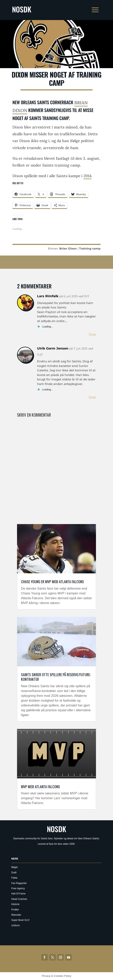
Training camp (90, 249)
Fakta (14, 878)
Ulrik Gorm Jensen (53, 348)
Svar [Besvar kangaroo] (92, 334)
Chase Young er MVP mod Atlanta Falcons (52, 582)
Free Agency (18, 888)
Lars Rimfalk (48, 296)
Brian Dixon (68, 249)
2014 (87, 176)
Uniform (15, 925)
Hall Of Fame (18, 894)
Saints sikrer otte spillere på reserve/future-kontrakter (56, 677)
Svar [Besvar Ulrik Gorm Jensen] (92, 397)
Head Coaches (19, 899)
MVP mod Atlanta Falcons (40, 787)
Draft (14, 873)
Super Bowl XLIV (20, 920)
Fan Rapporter (19, 883)
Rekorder (16, 915)
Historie (15, 904)
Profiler (15, 910)
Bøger (15, 867)
